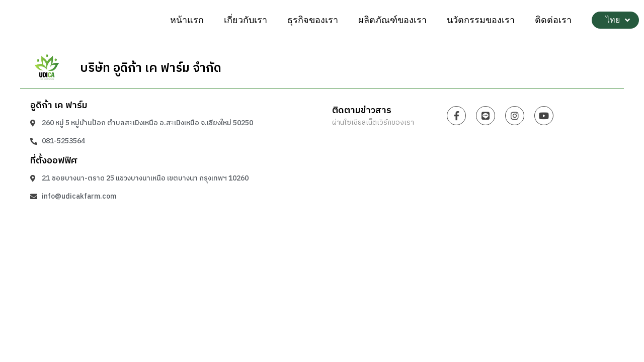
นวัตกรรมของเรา (481, 20)
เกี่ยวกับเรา (246, 20)
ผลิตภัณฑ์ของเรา (392, 20)
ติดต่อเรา (553, 20)
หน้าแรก (187, 20)
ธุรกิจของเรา (313, 20)
